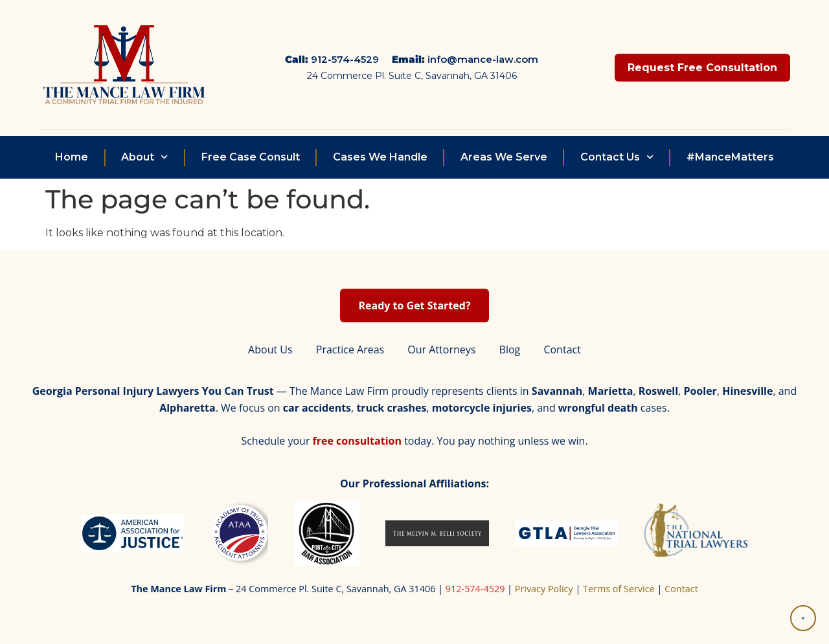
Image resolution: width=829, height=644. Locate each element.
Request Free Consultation (702, 68)
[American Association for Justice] (133, 533)
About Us (270, 350)
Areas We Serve (504, 157)
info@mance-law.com (483, 59)
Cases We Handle (380, 157)
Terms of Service (619, 589)
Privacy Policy (544, 589)
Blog (510, 350)
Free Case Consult (251, 157)
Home (72, 157)
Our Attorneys (441, 350)
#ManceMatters (730, 157)
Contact (562, 350)
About (144, 157)
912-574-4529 (345, 59)
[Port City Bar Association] (326, 533)
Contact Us (617, 157)
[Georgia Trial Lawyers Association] (567, 533)
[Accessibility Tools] (803, 618)
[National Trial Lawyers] (696, 533)
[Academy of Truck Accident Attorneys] (239, 533)
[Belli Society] (437, 533)
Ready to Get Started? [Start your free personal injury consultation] (414, 305)
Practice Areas (350, 350)
